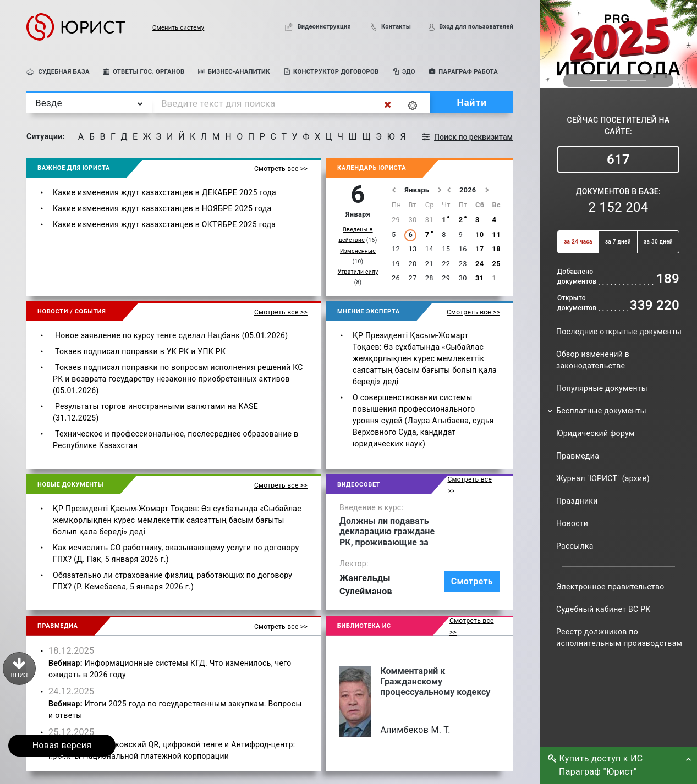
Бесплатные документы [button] (601, 411)
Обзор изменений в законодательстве (593, 360)
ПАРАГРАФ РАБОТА (463, 72)
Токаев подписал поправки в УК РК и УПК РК (140, 351)
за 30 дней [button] (658, 242)
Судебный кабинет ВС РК (603, 609)
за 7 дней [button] (618, 242)
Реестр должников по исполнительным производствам (619, 637)
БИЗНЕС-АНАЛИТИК (234, 72)
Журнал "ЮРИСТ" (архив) (603, 478)
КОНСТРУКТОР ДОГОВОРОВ (331, 72)
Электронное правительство (610, 587)
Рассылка (575, 546)
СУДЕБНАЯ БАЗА (58, 72)
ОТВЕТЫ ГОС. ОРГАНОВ (144, 72)
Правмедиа (578, 456)
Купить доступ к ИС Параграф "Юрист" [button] (598, 765)
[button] (165, 27)
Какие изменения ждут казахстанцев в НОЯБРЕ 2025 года (162, 208)
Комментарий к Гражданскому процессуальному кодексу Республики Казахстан (435, 682)
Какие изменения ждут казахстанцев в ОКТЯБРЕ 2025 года (164, 224)
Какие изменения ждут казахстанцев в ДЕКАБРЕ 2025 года (164, 192)
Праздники (577, 501)
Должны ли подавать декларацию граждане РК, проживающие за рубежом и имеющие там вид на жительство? (391, 532)
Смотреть (472, 581)
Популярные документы (602, 388)
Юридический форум (596, 433)
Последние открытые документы (619, 332)
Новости (572, 523)
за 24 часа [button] (578, 242)
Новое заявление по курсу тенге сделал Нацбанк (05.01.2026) (171, 335)
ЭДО (404, 72)
